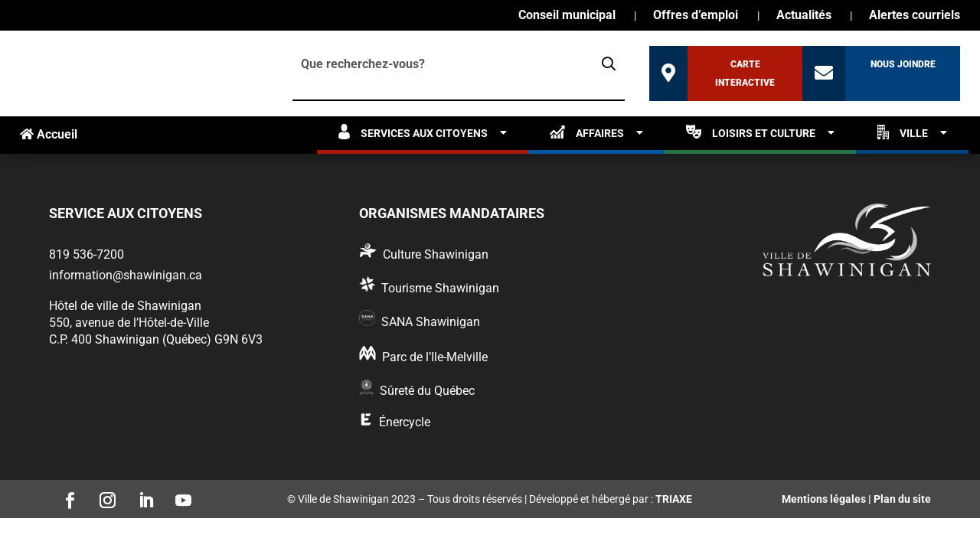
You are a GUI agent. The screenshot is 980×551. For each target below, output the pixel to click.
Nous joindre (903, 64)
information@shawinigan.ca (126, 275)
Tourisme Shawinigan (440, 288)
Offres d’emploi (696, 16)
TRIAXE (674, 499)
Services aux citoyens (413, 132)
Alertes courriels (915, 16)
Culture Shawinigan (436, 254)
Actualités (804, 16)
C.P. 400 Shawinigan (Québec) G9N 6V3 (156, 339)
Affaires (587, 132)
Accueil (49, 134)
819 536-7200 (87, 254)
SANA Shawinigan (431, 322)
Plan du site (902, 499)
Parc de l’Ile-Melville (435, 357)
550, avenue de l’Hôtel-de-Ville (129, 323)
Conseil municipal (567, 16)
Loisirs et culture (751, 132)
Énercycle (405, 422)
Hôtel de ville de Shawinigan (125, 306)
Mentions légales (824, 499)
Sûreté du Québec (427, 391)
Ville (903, 132)
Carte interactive (745, 73)
